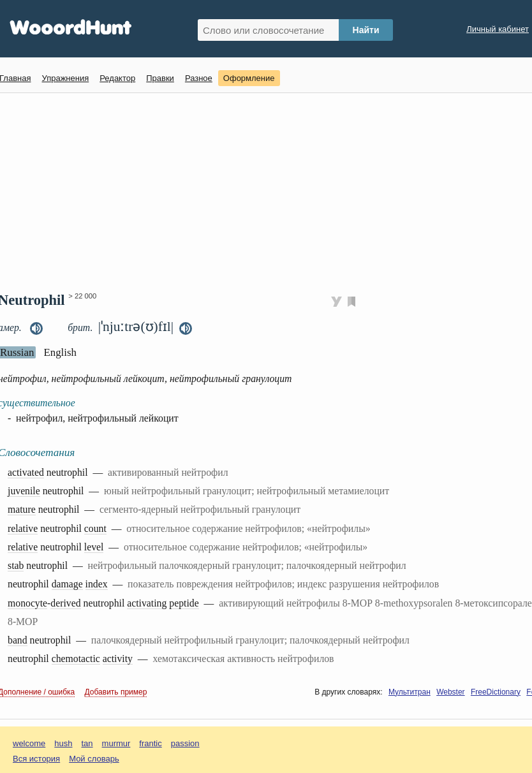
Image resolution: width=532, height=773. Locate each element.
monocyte (27, 603)
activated (26, 472)
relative (23, 528)
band (18, 640)
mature (22, 509)
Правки (160, 78)
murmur (116, 743)
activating (147, 603)
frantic (150, 743)
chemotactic (76, 659)
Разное (199, 78)
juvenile (24, 491)
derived (65, 603)
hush (63, 743)
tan (87, 743)
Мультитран (410, 692)
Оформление (249, 78)
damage (67, 584)
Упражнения (65, 78)
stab (16, 565)
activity (118, 659)
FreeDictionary (496, 692)
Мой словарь (94, 759)
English (60, 352)
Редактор (117, 78)
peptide (184, 603)
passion (185, 743)
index (97, 584)
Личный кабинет (498, 29)
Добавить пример (116, 692)
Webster (450, 692)
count (95, 528)
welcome (29, 743)
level (94, 547)
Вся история (36, 759)
